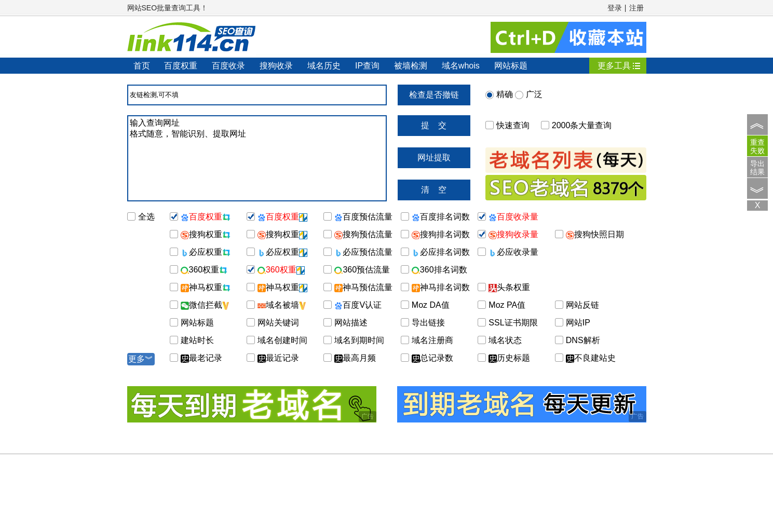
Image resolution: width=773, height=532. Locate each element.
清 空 (434, 190)
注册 (636, 8)
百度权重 (181, 66)
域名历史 (324, 66)
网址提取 (434, 158)
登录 (615, 8)
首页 (142, 66)
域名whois (461, 66)
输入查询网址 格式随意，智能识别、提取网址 (257, 158)
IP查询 (367, 66)
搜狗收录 (276, 66)
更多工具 (614, 66)
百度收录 (228, 66)
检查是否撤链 (434, 95)
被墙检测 (411, 66)
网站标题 (511, 66)
